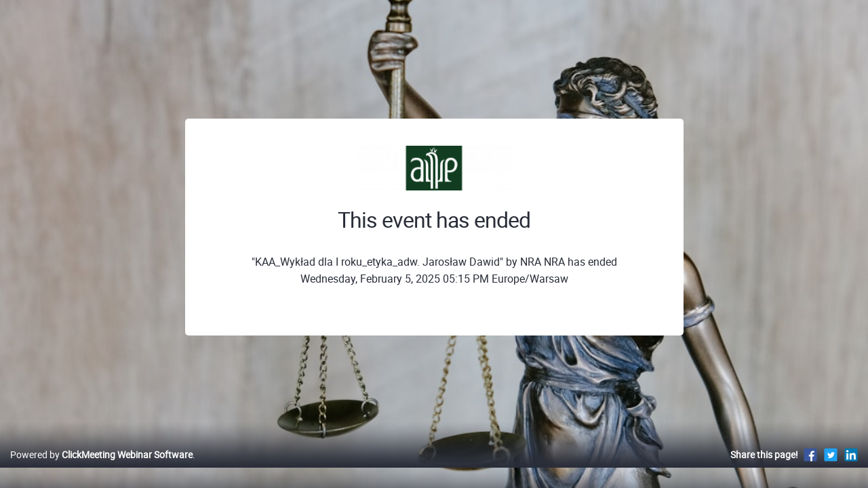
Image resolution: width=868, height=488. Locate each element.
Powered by (101, 469)
